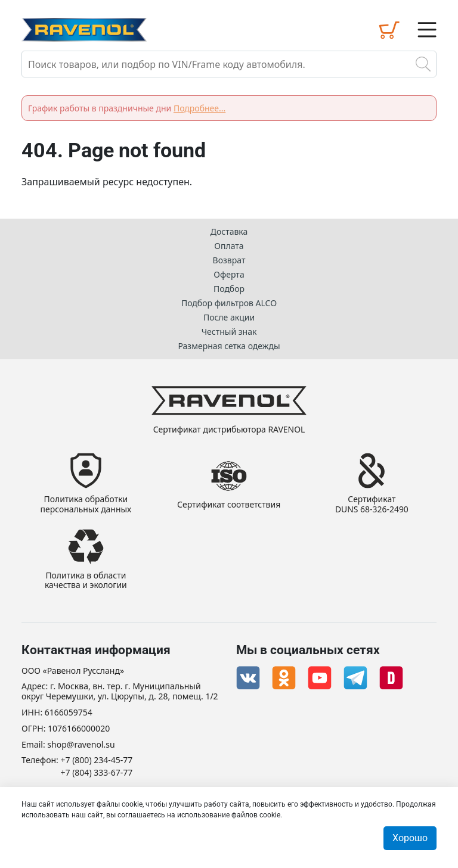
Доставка (229, 231)
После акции (229, 317)
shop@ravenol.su (81, 745)
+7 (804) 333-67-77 (97, 773)
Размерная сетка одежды (229, 346)
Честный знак (229, 332)
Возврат (229, 260)
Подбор (229, 289)
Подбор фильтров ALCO (229, 303)
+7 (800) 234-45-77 (97, 760)
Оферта (229, 274)
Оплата (229, 246)
